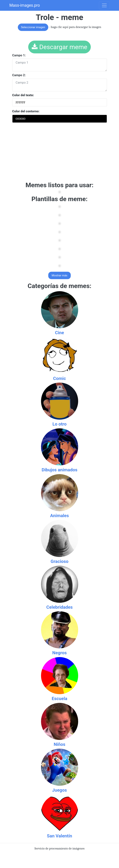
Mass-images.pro (25, 5)
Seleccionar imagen (33, 27)
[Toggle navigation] (104, 5)
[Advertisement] (60, 153)
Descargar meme (60, 47)
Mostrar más (59, 275)
